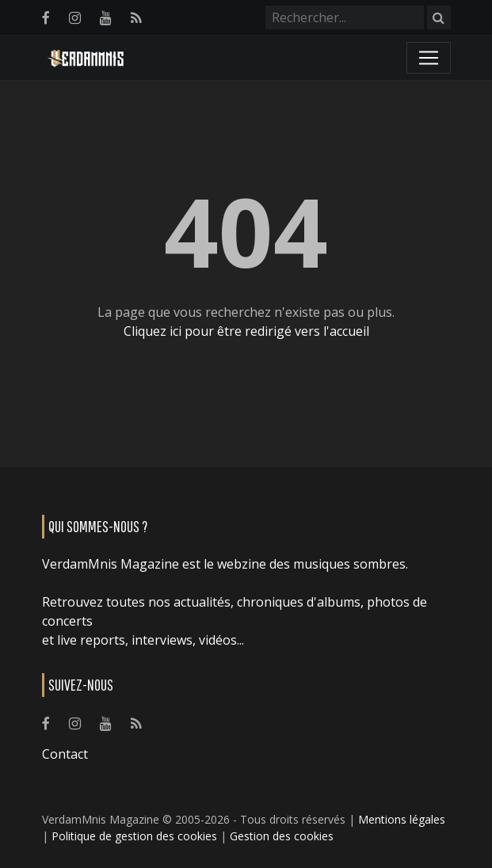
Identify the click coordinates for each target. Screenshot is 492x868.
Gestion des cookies (282, 836)
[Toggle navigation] (429, 58)
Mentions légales (402, 819)
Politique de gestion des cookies (134, 836)
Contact (65, 754)
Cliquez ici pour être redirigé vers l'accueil (246, 331)
